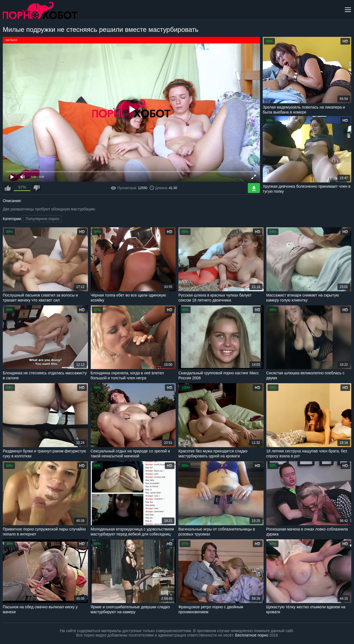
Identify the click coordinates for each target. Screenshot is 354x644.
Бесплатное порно (252, 635)
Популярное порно (42, 219)
